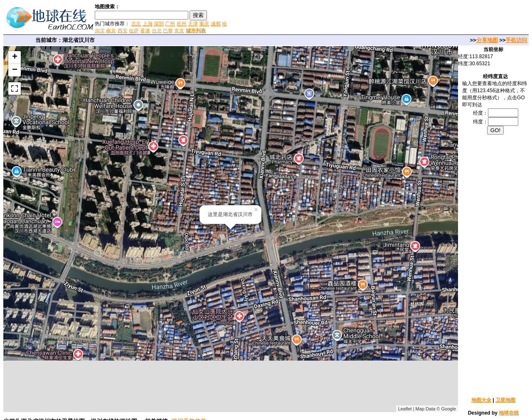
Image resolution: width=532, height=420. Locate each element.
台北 (157, 31)
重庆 (204, 24)
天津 (193, 24)
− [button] (15, 70)
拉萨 (134, 31)
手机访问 (516, 40)
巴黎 (168, 31)
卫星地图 (505, 400)
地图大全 (481, 400)
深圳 (159, 24)
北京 (136, 24)
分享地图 (487, 40)
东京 (179, 31)
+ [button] (15, 57)
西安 (123, 31)
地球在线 (509, 413)
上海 (148, 24)
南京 (111, 31)
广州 (170, 24)
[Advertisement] (328, 18)
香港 (145, 31)
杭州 (182, 24)
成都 (216, 24)
